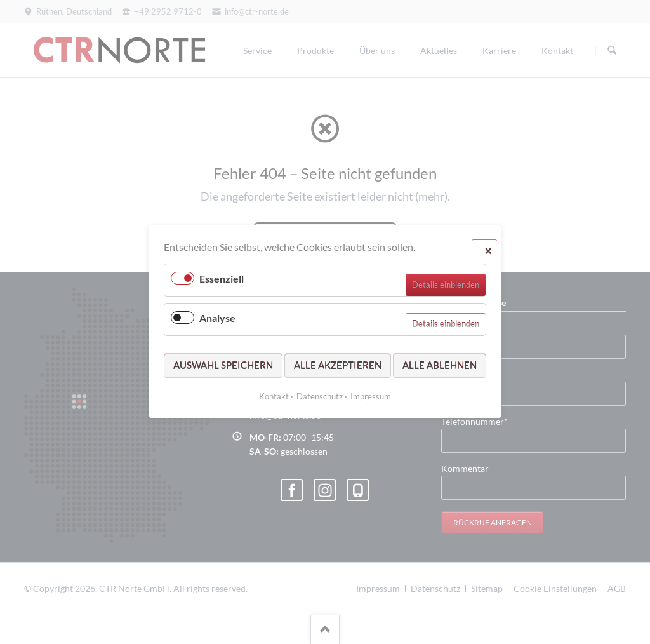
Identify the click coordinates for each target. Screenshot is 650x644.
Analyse (217, 319)
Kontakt (274, 397)
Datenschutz (320, 397)
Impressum (371, 397)
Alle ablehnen (440, 365)
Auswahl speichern (223, 365)
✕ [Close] (488, 250)
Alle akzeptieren (338, 365)
